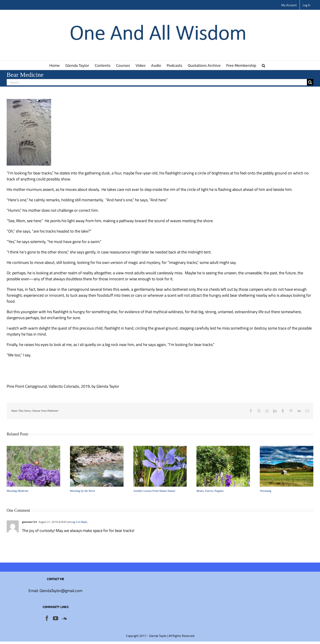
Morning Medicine (18, 491)
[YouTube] (56, 618)
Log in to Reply (79, 522)
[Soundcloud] (64, 618)
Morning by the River (83, 491)
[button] (263, 65)
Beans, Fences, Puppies (210, 491)
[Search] (310, 82)
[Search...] (157, 82)
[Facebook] (47, 618)
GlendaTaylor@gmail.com (61, 591)
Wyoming (265, 491)
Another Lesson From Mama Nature (154, 491)
